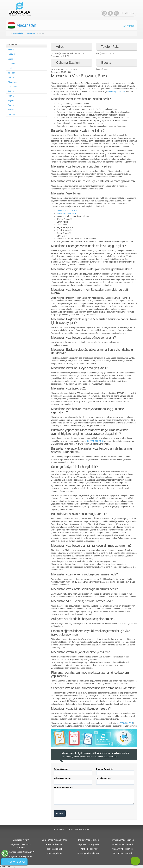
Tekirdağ (12, 73)
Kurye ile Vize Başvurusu (21, 856)
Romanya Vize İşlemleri (88, 853)
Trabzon (12, 110)
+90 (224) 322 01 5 (124, 723)
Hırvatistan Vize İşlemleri (122, 840)
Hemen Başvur (16, 862)
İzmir (10, 68)
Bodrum (11, 114)
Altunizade (12, 82)
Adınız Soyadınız (62, 769)
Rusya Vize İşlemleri (122, 853)
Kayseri (11, 100)
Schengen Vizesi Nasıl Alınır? (21, 852)
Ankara (11, 50)
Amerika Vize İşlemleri (122, 844)
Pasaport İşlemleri (55, 844)
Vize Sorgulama (55, 853)
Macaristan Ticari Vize (66, 213)
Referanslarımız (55, 849)
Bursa (11, 59)
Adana (11, 105)
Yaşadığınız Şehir (104, 778)
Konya (11, 96)
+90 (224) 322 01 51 (116, 92)
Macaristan (26, 25)
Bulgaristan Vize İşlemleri (88, 844)
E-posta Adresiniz (104, 769)
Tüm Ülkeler (18, 33)
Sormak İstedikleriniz (64, 788)
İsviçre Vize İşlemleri (88, 849)
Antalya (11, 91)
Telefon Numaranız (63, 778)
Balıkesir (12, 54)
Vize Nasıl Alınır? (21, 840)
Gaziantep (12, 87)
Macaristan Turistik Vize (67, 211)
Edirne (11, 77)
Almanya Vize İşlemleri (122, 849)
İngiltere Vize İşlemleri (88, 840)
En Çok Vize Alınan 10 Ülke (55, 840)
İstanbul (11, 64)
